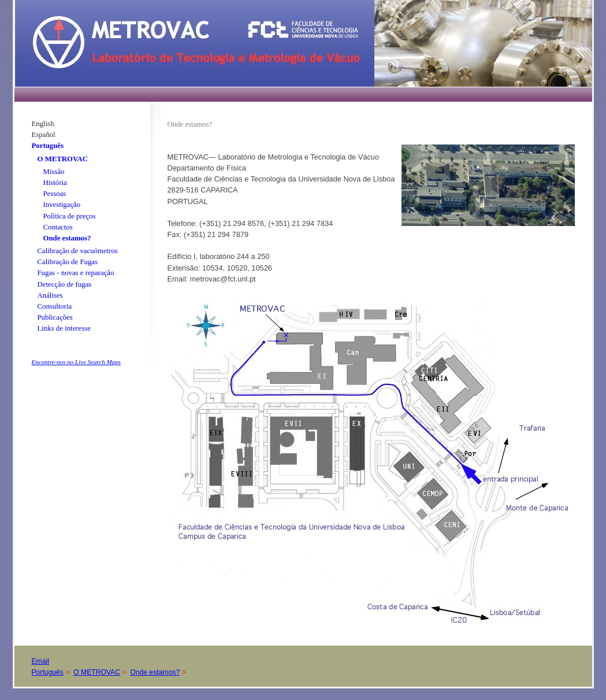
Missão (54, 172)
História (55, 183)
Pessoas (55, 194)
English (43, 124)
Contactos (58, 227)
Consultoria (55, 306)
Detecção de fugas (65, 284)
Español (44, 135)
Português (48, 146)
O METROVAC (63, 159)
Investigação (62, 205)
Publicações (55, 317)
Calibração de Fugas (68, 262)
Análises (50, 295)
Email (40, 661)
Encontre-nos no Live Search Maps (76, 362)
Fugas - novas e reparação (76, 273)
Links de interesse (64, 328)
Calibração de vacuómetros (78, 251)
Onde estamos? (67, 238)
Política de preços (70, 216)
